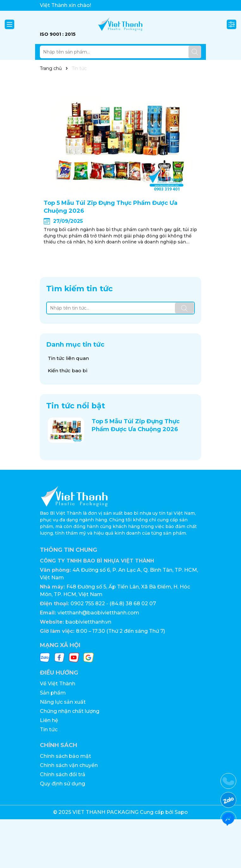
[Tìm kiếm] (195, 52)
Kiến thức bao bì (68, 371)
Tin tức (49, 730)
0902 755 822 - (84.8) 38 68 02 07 (113, 604)
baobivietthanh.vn (88, 622)
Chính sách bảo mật (65, 756)
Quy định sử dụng (62, 784)
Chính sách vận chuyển (69, 765)
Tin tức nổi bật (76, 406)
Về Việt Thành (58, 684)
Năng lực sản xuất (63, 702)
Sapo (181, 812)
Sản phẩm (53, 693)
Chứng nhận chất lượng (70, 711)
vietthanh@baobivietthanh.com (98, 613)
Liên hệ (49, 720)
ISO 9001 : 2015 (58, 34)
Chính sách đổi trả (63, 774)
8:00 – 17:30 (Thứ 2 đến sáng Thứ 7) (120, 631)
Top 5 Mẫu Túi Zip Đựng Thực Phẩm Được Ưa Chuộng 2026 (111, 207)
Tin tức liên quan (68, 358)
